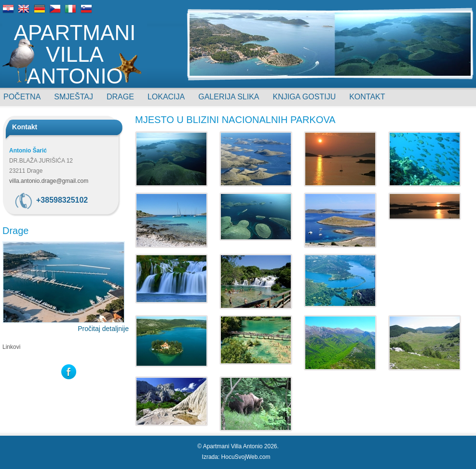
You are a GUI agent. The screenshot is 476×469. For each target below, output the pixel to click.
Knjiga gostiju (305, 97)
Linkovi (11, 347)
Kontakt (367, 97)
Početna (22, 97)
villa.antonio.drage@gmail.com (49, 181)
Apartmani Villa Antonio (75, 54)
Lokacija (166, 97)
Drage (120, 97)
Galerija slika (229, 97)
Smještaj (74, 97)
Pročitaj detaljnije (103, 329)
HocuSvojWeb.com (246, 457)
